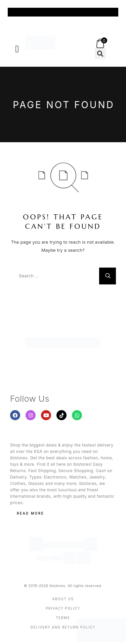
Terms (63, 618)
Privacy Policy (63, 608)
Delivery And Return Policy (63, 627)
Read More (30, 513)
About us (63, 599)
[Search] (108, 276)
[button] (17, 49)
